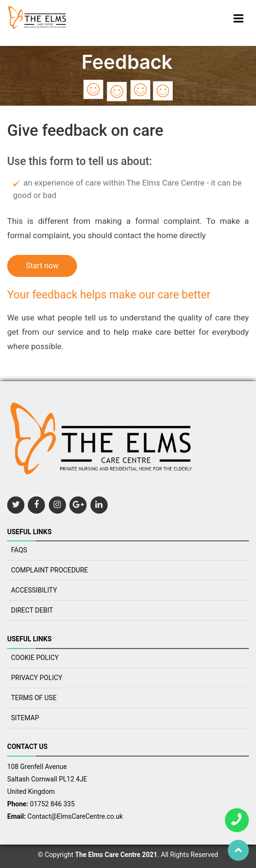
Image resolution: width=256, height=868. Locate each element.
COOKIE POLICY (35, 658)
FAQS (19, 550)
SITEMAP (25, 718)
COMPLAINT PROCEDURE (50, 570)
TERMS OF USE (34, 698)
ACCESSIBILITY (34, 590)
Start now (42, 266)
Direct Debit (32, 610)
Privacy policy (37, 678)
